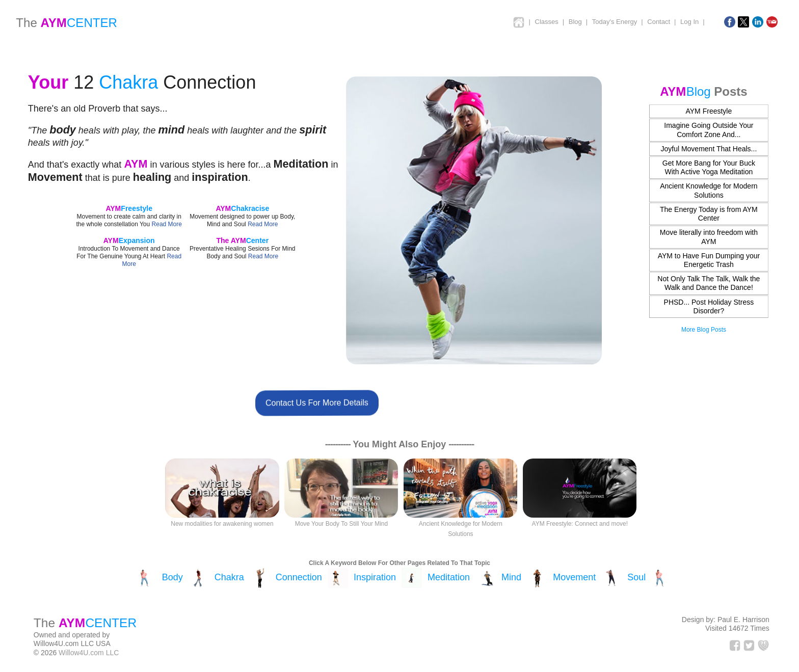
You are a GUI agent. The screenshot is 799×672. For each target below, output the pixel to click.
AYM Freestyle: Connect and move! (580, 524)
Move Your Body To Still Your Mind (342, 524)
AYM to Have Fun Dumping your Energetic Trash (709, 260)
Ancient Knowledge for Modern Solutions (709, 190)
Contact (659, 22)
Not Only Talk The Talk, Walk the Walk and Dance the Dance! (709, 283)
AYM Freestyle (709, 111)
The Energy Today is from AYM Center (709, 214)
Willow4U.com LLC (89, 653)
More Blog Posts (704, 330)
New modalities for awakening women (222, 524)
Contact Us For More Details (316, 402)
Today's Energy (615, 22)
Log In (689, 22)
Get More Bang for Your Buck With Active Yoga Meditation (709, 167)
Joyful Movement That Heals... (709, 149)
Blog (575, 22)
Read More (167, 224)
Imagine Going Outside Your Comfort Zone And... (709, 130)
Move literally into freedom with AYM (709, 237)
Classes (547, 22)
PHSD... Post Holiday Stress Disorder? (709, 306)
